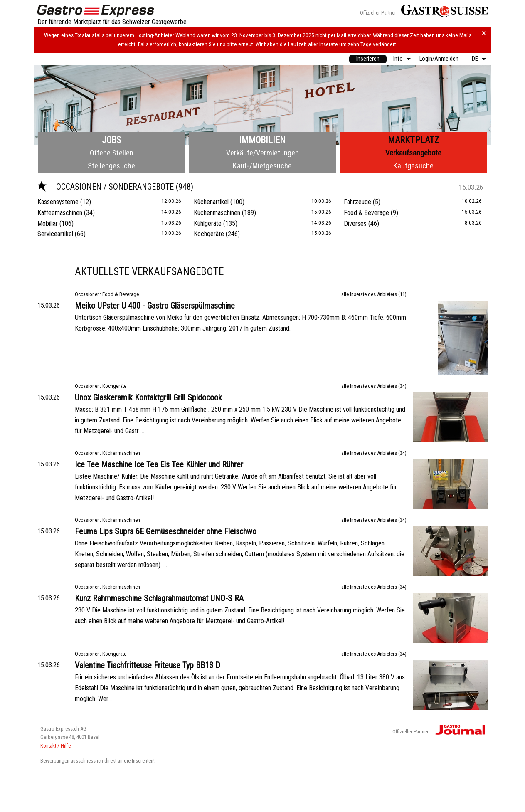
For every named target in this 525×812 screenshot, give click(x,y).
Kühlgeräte (208, 223)
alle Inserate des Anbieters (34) (374, 386)
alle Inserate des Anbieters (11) (374, 294)
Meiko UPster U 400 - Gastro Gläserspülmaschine (155, 306)
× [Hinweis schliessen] (484, 33)
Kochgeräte (209, 234)
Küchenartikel (211, 202)
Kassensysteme (58, 202)
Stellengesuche (111, 166)
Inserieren (368, 59)
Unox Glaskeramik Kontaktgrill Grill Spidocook (148, 397)
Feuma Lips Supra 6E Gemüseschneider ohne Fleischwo (166, 531)
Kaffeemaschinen (60, 213)
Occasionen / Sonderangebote (107, 187)
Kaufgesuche (413, 166)
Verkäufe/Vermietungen (262, 153)
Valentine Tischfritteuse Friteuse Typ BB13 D (148, 665)
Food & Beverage (366, 213)
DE (475, 59)
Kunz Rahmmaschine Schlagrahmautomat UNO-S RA (159, 598)
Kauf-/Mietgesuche (262, 166)
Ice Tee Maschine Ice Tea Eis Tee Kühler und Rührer (159, 464)
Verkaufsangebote (413, 153)
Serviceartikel (55, 234)
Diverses (355, 223)
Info (398, 59)
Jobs (111, 140)
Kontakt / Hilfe (55, 746)
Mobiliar (48, 223)
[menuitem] (368, 59)
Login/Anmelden (439, 59)
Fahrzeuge (357, 202)
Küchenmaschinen (217, 213)
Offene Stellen (112, 153)
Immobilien (262, 140)
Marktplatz (414, 140)
